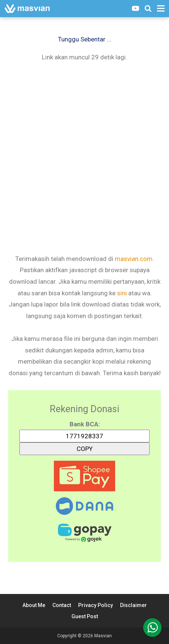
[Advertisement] (84, 157)
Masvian (103, 636)
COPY (84, 447)
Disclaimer (133, 605)
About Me (34, 605)
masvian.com (134, 259)
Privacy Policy (96, 605)
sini (122, 293)
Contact (62, 605)
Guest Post (85, 616)
